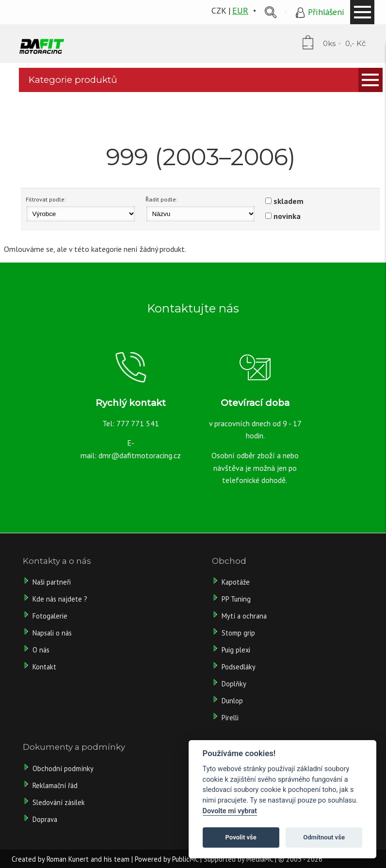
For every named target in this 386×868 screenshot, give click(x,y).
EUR (240, 10)
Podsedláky (239, 667)
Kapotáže (236, 582)
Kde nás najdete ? (60, 599)
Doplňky (234, 684)
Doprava (45, 819)
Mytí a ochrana (244, 616)
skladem (289, 201)
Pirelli (231, 718)
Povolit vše (241, 837)
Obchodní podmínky (63, 768)
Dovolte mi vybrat (230, 811)
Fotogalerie (50, 616)
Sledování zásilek (59, 802)
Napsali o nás (52, 633)
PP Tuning (236, 599)
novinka (287, 216)
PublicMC (185, 859)
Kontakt (44, 667)
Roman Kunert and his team (88, 859)
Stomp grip (238, 633)
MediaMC (260, 859)
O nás (41, 650)
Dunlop (232, 701)
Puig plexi (236, 650)
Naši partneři (52, 582)
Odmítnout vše (324, 837)
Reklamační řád (55, 785)
